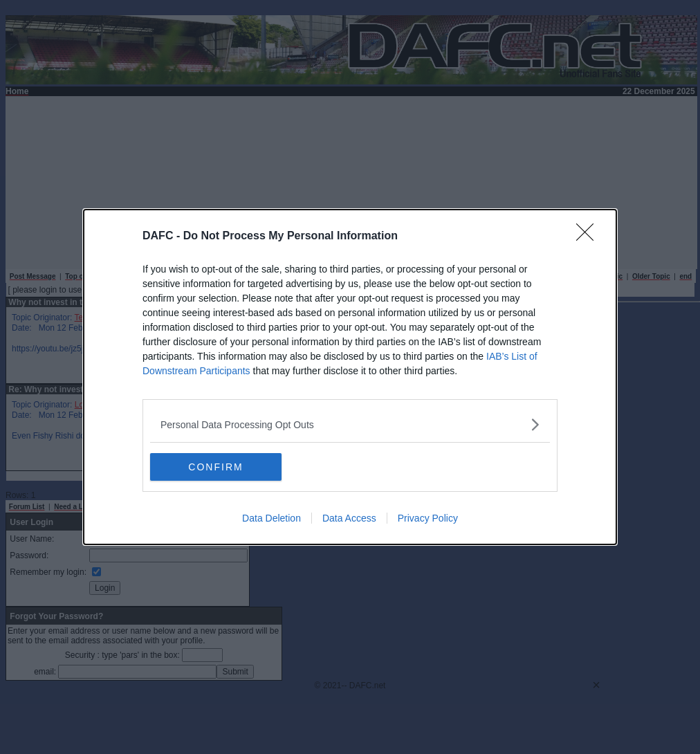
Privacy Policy (428, 518)
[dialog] (350, 377)
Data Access (349, 518)
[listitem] (350, 424)
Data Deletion (271, 518)
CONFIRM (215, 466)
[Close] (589, 237)
